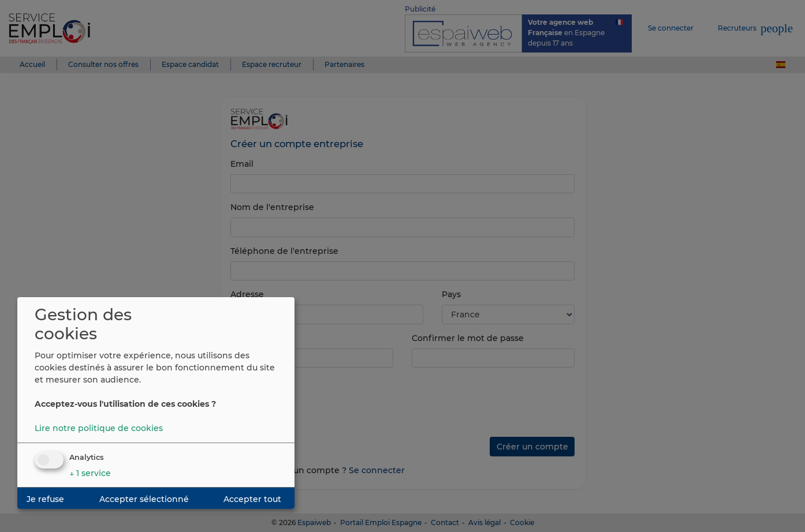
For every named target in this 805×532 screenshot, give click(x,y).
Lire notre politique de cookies (99, 428)
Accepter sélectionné (144, 499)
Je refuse (45, 499)
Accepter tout (252, 499)
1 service (90, 473)
